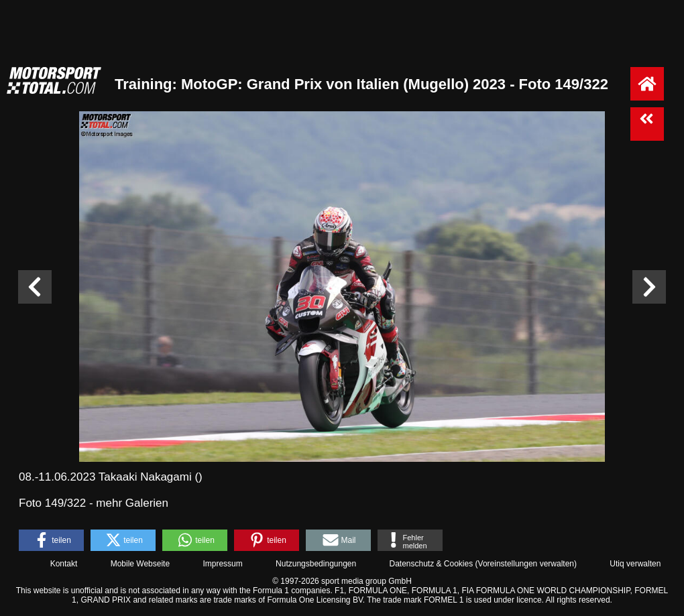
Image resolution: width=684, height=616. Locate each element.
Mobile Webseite (140, 564)
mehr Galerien (132, 503)
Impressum (222, 564)
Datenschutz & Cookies (431, 564)
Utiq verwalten (635, 564)
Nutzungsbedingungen (316, 564)
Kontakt (64, 564)
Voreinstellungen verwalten (526, 564)
